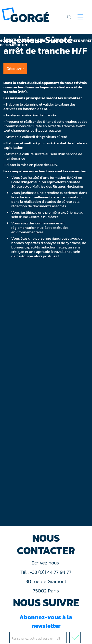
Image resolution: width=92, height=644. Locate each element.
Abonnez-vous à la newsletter (46, 628)
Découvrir (15, 69)
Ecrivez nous (46, 563)
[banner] (25, 14)
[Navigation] (80, 17)
